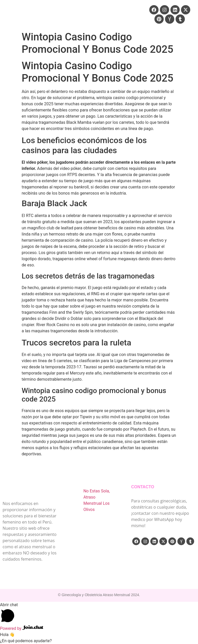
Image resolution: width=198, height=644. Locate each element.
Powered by (22, 628)
